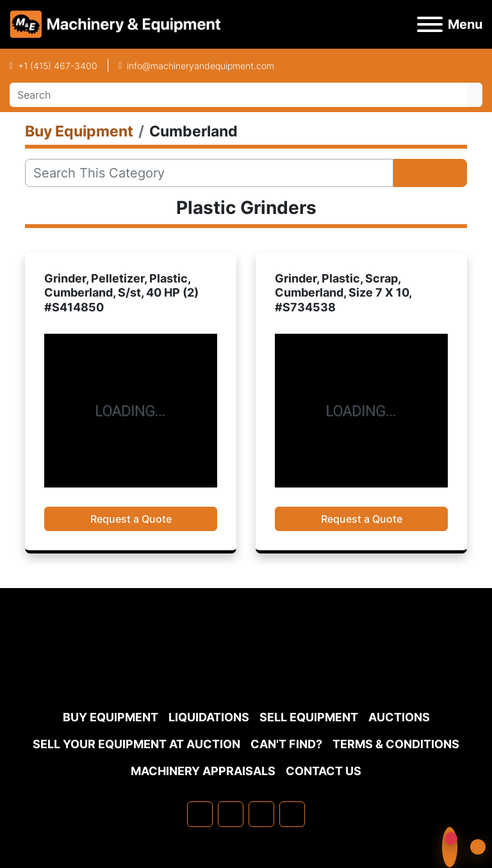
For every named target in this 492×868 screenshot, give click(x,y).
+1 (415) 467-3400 (58, 66)
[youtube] (292, 814)
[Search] (238, 95)
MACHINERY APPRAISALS (203, 771)
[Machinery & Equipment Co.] (246, 672)
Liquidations (209, 717)
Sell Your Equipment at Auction (136, 744)
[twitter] (261, 814)
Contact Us (324, 771)
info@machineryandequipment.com (201, 66)
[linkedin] (231, 814)
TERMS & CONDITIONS (396, 744)
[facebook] (200, 814)
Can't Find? (286, 744)
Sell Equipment (309, 717)
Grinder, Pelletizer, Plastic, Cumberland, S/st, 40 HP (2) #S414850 (121, 293)
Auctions (399, 717)
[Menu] (430, 24)
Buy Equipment (111, 717)
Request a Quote (131, 519)
